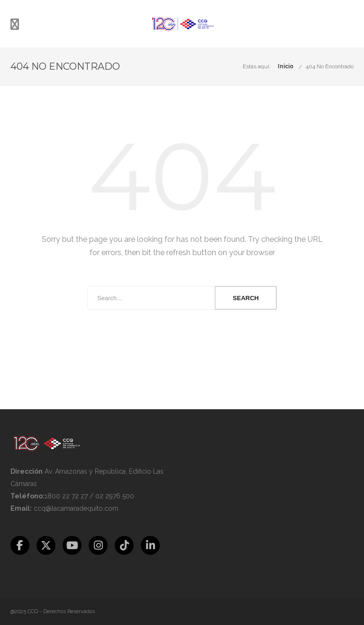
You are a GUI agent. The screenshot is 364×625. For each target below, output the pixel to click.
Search (246, 298)
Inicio (286, 66)
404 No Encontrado (330, 66)
